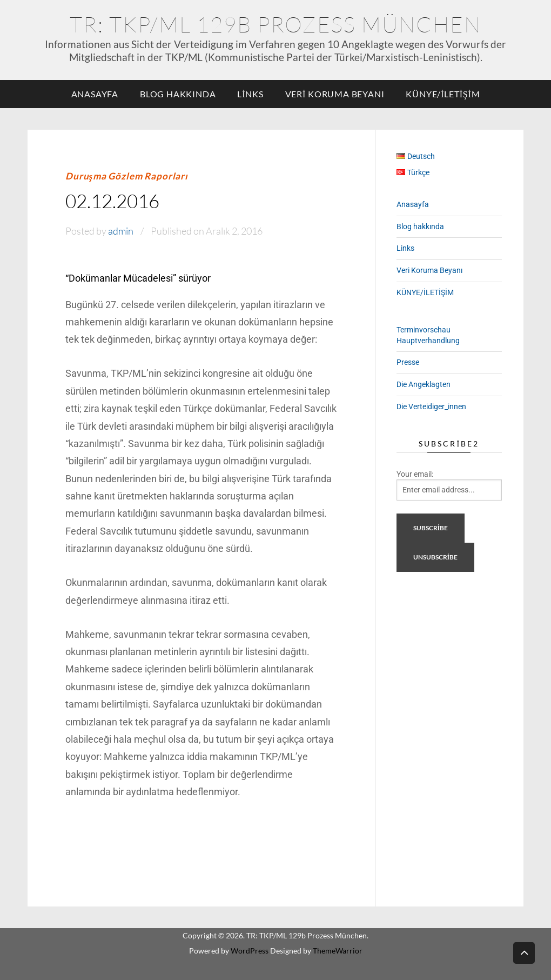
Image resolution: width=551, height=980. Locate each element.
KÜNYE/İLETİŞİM (443, 94)
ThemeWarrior (338, 951)
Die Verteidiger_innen (431, 406)
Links (250, 94)
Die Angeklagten (424, 384)
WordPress (250, 951)
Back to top (524, 952)
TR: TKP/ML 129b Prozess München (275, 24)
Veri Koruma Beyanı (335, 94)
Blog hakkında (178, 94)
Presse (408, 362)
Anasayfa (95, 94)
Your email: (415, 474)
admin (121, 231)
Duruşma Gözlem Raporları (127, 176)
